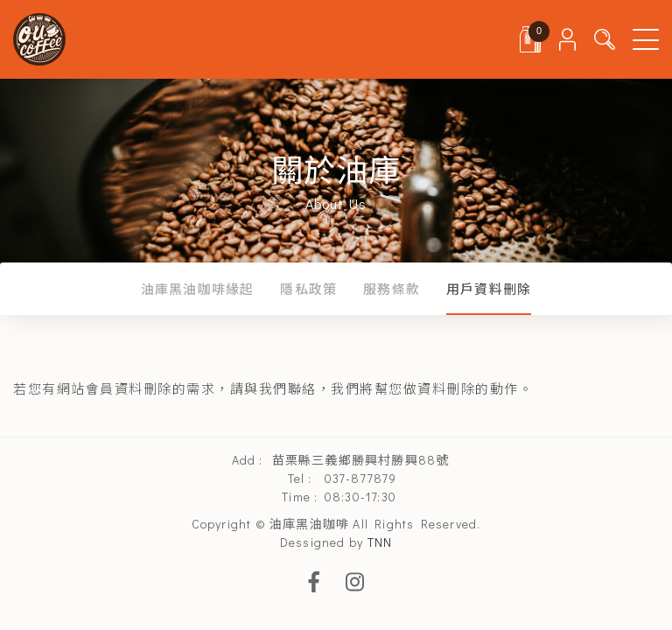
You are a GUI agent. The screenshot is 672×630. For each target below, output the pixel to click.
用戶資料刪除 (489, 289)
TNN (380, 542)
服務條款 (392, 289)
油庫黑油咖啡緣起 (198, 289)
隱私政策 (308, 289)
